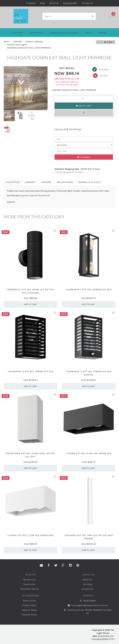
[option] (26, 88)
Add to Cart (84, 106)
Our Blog (87, 584)
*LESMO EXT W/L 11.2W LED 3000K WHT (31, 535)
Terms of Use (29, 601)
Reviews (90, 182)
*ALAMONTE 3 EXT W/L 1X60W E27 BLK (30, 371)
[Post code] (84, 151)
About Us (54, 3)
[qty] (84, 139)
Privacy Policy (29, 605)
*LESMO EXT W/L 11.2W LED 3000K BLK (89, 453)
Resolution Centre (29, 589)
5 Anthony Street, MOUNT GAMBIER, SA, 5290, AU (87, 611)
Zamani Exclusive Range (65, 33)
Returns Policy (29, 610)
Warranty (31, 182)
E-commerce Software (100, 639)
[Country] (84, 145)
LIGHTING (19, 33)
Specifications (65, 182)
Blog (42, 3)
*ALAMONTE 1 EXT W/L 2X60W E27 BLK (89, 289)
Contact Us (87, 3)
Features (46, 182)
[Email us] (41, 565)
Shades (102, 33)
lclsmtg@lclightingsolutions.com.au (87, 605)
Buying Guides (70, 3)
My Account (29, 580)
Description (13, 182)
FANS (89, 33)
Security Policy (29, 615)
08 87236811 (87, 601)
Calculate (84, 157)
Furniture (37, 33)
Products (31, 3)
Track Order (29, 584)
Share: (106, 42)
